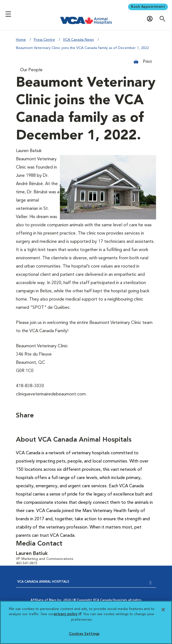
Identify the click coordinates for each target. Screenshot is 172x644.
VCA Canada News (78, 40)
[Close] (163, 610)
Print (143, 62)
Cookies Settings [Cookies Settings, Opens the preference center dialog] (84, 634)
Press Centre (44, 40)
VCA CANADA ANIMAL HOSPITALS (43, 582)
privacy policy (68, 614)
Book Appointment (148, 7)
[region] (86, 622)
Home (21, 40)
